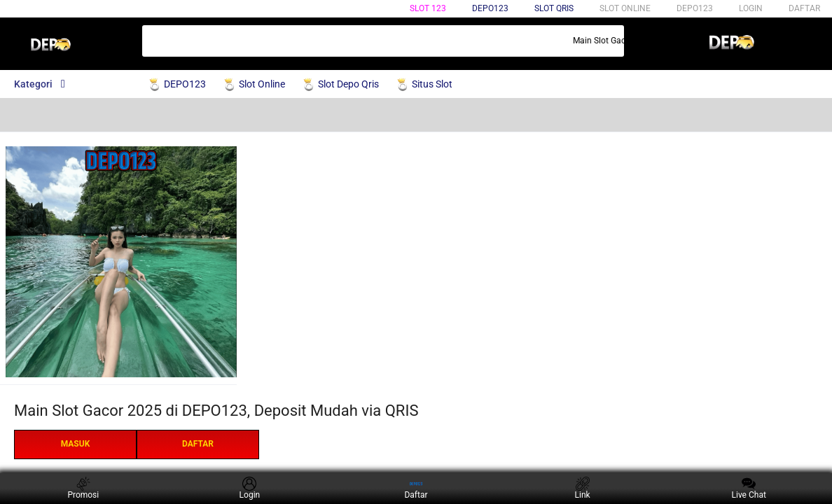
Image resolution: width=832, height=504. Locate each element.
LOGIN (751, 8)
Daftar (416, 488)
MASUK (76, 444)
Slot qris (554, 8)
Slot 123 (428, 8)
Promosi (83, 488)
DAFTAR (804, 8)
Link (583, 488)
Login (250, 488)
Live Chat (749, 488)
